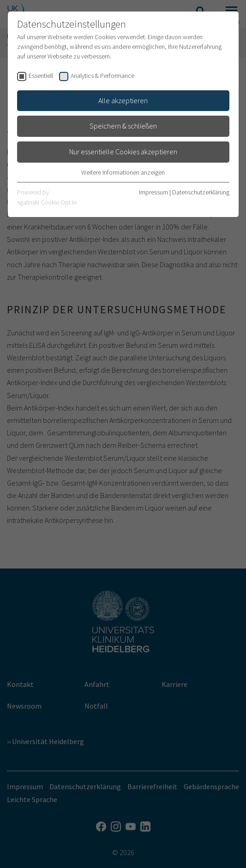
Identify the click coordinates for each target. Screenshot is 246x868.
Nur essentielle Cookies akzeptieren (123, 152)
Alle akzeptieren (123, 100)
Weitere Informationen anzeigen (123, 172)
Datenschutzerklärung (201, 192)
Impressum (153, 192)
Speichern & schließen (123, 126)
